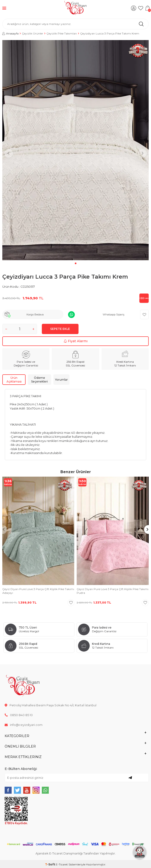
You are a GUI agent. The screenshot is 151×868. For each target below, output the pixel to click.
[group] (75, 150)
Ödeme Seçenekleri (39, 380)
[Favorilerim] (141, 8)
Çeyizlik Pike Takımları (62, 33)
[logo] (76, 8)
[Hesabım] (134, 8)
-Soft (50, 864)
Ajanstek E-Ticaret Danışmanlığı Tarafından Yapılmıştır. (76, 853)
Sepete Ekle (60, 329)
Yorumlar (61, 380)
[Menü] (4, 8)
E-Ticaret (62, 864)
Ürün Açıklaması (14, 380)
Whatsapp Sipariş (113, 314)
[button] (76, 263)
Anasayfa (10, 33)
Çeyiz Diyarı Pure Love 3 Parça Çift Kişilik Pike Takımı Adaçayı (38, 591)
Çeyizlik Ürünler (33, 33)
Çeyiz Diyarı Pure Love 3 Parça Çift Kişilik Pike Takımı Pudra (113, 591)
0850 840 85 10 (19, 715)
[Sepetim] (148, 8)
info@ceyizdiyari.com (24, 725)
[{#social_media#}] (8, 790)
